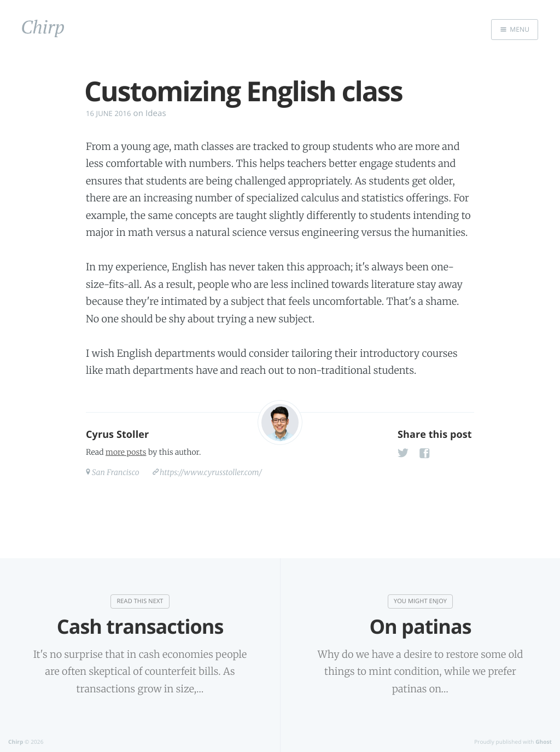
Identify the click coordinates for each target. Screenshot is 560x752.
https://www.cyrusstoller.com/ (211, 472)
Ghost (544, 742)
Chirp (16, 742)
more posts (126, 452)
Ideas (156, 113)
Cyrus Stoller (117, 435)
